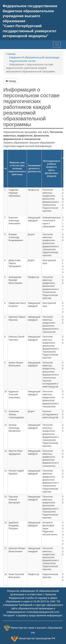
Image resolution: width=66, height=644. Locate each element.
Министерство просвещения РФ (37, 638)
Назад (11, 81)
